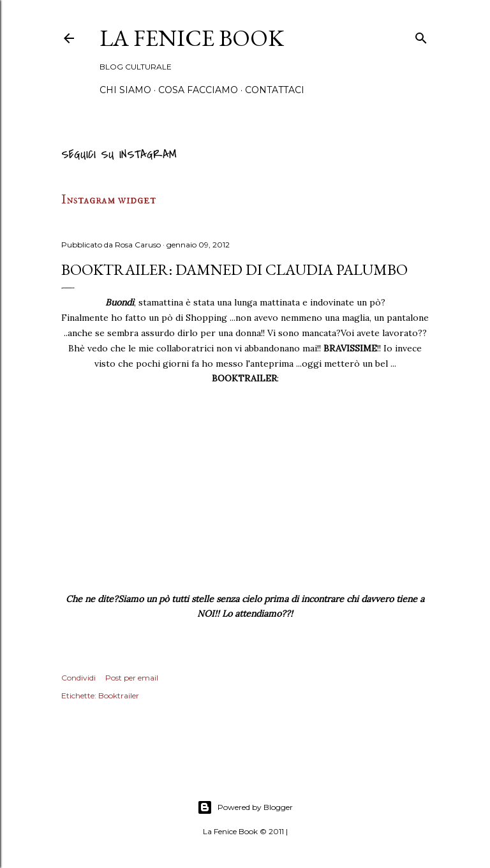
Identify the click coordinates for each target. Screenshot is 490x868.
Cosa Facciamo (198, 90)
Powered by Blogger (245, 807)
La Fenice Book (192, 38)
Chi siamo (125, 90)
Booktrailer (119, 695)
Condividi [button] (78, 678)
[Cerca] (421, 36)
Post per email (132, 678)
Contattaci (275, 90)
